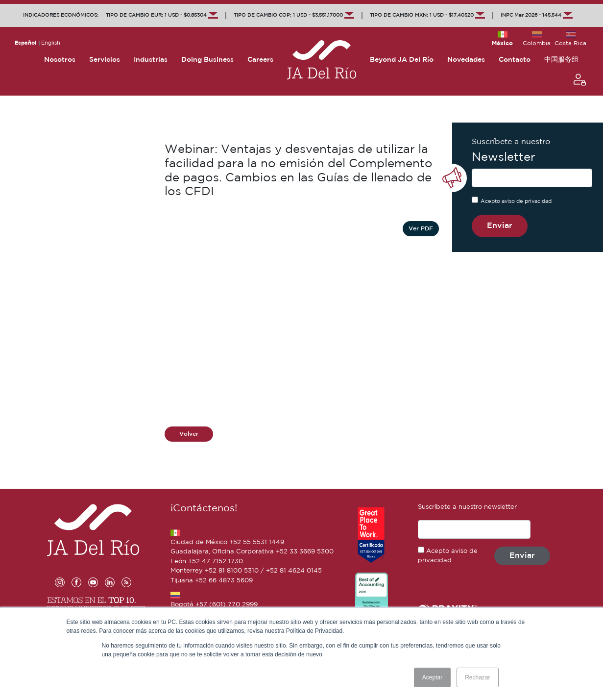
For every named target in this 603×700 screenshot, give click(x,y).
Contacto (515, 60)
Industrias (151, 60)
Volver (189, 434)
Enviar (500, 226)
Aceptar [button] (432, 677)
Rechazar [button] (477, 677)
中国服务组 (561, 60)
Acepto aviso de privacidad (516, 201)
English (51, 43)
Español (25, 43)
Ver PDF (421, 229)
